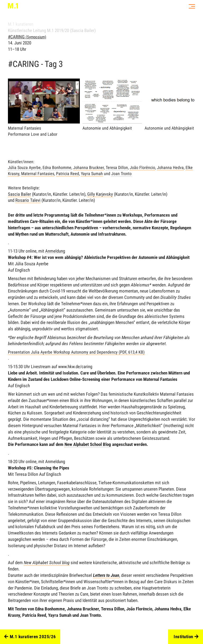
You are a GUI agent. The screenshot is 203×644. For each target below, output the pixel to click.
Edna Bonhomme (57, 168)
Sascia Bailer (19, 194)
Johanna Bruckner (89, 168)
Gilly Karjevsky (100, 194)
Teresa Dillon (117, 168)
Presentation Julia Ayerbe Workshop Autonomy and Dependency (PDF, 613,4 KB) (76, 352)
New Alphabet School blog (47, 563)
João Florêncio (142, 168)
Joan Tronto (121, 174)
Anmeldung (55, 251)
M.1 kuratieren (21, 24)
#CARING (27, 37)
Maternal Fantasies (38, 174)
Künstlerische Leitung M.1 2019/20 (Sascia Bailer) (52, 30)
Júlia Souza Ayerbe (24, 168)
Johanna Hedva (170, 168)
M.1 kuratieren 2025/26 (30, 637)
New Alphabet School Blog (88, 444)
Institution (186, 637)
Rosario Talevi (28, 200)
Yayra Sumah (92, 174)
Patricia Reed (68, 174)
